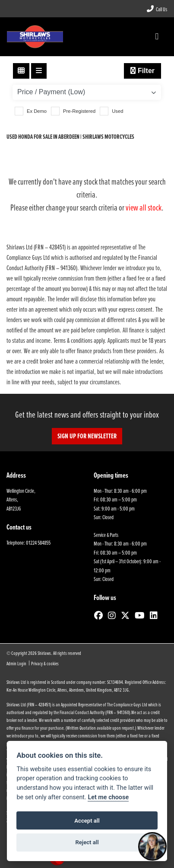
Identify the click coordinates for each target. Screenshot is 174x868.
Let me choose (108, 797)
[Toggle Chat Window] (152, 846)
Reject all (87, 842)
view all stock (144, 207)
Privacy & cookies (45, 663)
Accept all (87, 821)
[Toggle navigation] (157, 37)
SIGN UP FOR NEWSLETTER (87, 436)
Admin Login (16, 663)
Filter (142, 71)
